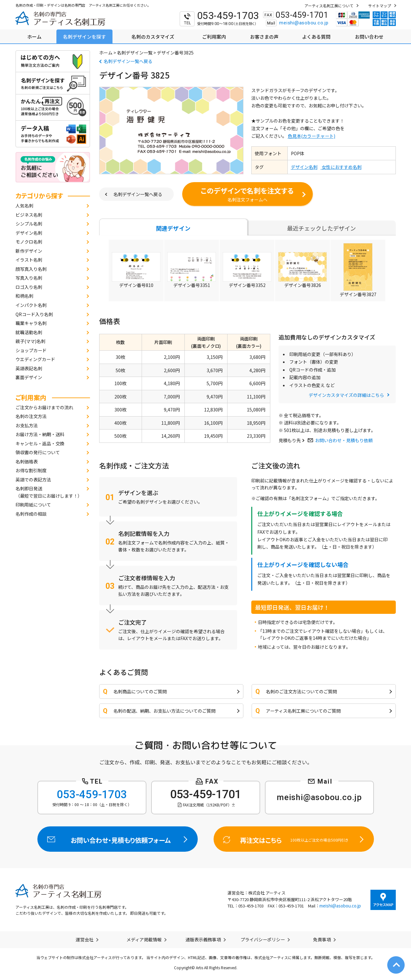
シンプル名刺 (29, 224)
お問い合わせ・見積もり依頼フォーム (117, 839)
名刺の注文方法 (31, 416)
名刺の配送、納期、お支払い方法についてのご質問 (164, 711)
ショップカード (31, 350)
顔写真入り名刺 (31, 269)
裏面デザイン (29, 377)
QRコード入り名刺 (34, 314)
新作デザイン (29, 251)
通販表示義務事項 (203, 939)
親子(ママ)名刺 (30, 341)
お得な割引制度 (31, 470)
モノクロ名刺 (29, 242)
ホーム (106, 53)
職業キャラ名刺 (31, 323)
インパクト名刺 (31, 305)
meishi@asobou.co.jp (304, 23)
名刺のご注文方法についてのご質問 (301, 691)
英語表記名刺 (29, 368)
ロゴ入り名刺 (29, 287)
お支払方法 (27, 425)
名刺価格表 (27, 461)
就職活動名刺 (29, 332)
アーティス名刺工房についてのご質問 (303, 711)
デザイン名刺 (29, 233)
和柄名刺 (24, 296)
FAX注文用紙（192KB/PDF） (207, 805)
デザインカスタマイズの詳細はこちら (346, 395)
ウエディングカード (35, 359)
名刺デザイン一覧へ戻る (128, 61)
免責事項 (322, 939)
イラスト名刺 (29, 260)
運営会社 (85, 939)
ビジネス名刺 (29, 215)
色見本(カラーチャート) (311, 136)
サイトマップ (380, 6)
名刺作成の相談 (31, 514)
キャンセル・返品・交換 (40, 443)
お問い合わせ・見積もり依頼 (344, 440)
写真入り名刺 (29, 278)
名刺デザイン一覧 (135, 53)
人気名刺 (24, 206)
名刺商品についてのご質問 (140, 691)
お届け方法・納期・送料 (40, 434)
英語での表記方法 (33, 480)
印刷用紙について (33, 505)
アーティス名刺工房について (329, 6)
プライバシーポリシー (263, 939)
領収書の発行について (38, 452)
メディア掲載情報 (144, 939)
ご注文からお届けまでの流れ (44, 407)
